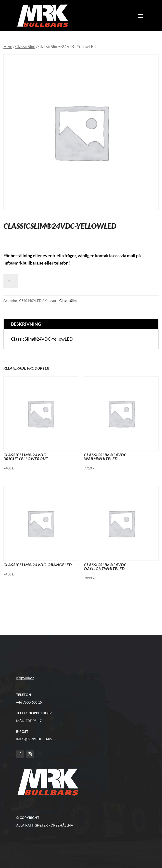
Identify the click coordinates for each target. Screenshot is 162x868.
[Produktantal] (11, 281)
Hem (8, 47)
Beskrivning (26, 324)
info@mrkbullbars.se (24, 263)
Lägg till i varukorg (48, 281)
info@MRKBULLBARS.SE (36, 739)
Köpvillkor (25, 678)
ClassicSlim (25, 47)
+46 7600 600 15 (29, 702)
